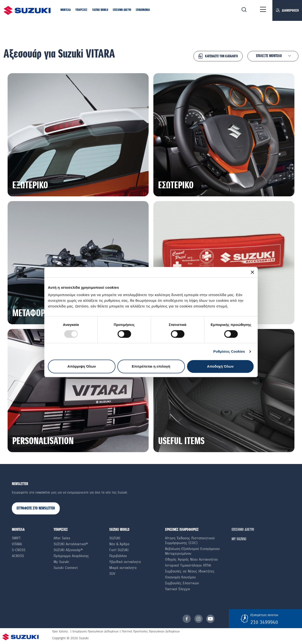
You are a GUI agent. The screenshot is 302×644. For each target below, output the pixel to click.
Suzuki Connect (66, 568)
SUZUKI (115, 538)
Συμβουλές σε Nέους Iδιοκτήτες (190, 571)
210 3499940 (264, 622)
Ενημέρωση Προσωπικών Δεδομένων (96, 631)
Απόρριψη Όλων (82, 366)
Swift (16, 538)
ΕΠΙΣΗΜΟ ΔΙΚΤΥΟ (243, 530)
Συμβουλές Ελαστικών (182, 583)
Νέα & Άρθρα (119, 544)
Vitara (17, 544)
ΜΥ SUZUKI (239, 539)
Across (18, 556)
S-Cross (19, 550)
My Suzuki (61, 562)
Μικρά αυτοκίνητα (123, 568)
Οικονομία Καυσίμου (180, 577)
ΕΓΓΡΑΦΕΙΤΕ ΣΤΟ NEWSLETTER (36, 508)
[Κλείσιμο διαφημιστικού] (252, 272)
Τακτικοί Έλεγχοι (178, 589)
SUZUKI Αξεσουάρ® (68, 550)
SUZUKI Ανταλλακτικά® (71, 544)
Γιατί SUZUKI (119, 550)
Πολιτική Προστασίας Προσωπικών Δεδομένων (151, 631)
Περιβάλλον (118, 556)
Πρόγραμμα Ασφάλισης (71, 556)
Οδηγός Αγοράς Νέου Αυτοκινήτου (191, 559)
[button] (66, 10)
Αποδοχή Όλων (220, 366)
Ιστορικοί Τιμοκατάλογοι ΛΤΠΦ (188, 565)
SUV (112, 574)
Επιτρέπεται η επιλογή (151, 366)
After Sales (62, 538)
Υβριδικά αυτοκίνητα (125, 562)
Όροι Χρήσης (60, 631)
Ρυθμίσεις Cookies (229, 351)
